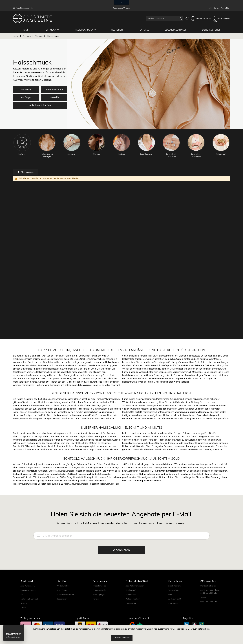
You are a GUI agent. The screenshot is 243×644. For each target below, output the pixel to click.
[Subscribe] (122, 550)
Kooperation (62, 599)
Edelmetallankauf (176, 30)
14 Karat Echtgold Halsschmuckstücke (75, 471)
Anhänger (26, 97)
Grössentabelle (99, 590)
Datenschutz (173, 590)
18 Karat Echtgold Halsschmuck (86, 484)
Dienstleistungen (212, 30)
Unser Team (62, 590)
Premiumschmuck (84, 30)
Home (16, 36)
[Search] (181, 18)
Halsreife (54, 97)
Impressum (173, 603)
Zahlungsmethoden (29, 590)
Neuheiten (117, 30)
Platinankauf (131, 603)
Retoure (24, 603)
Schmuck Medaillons (192, 372)
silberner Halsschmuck (42, 433)
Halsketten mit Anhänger (40, 105)
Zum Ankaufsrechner (135, 586)
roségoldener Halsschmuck (163, 415)
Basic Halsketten (54, 90)
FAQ (22, 594)
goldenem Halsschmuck (78, 409)
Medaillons (26, 90)
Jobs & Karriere (174, 586)
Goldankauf (130, 590)
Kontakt (24, 607)
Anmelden (225, 8)
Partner (96, 599)
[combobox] (165, 18)
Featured (144, 30)
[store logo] (32, 19)
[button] (200, 18)
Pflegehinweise (99, 586)
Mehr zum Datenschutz (199, 629)
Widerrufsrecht (174, 599)
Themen (39, 36)
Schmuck (51, 30)
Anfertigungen (99, 594)
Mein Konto (214, 8)
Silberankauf (131, 594)
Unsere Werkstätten (65, 594)
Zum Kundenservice (29, 586)
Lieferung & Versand (29, 599)
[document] (122, 634)
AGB (170, 594)
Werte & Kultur (63, 586)
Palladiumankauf (133, 599)
